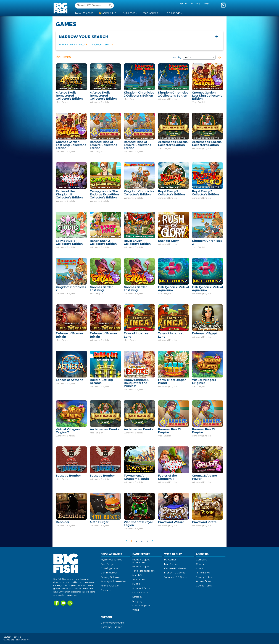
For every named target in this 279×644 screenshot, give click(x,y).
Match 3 (137, 575)
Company (195, 3)
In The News (203, 573)
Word (136, 610)
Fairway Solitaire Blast (113, 581)
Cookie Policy (204, 586)
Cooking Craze (109, 568)
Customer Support (112, 627)
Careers (201, 564)
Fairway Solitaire (110, 577)
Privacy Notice (204, 577)
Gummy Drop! (109, 573)
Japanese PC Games (176, 577)
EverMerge (107, 564)
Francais (17, 637)
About (199, 568)
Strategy (137, 597)
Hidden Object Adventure (141, 561)
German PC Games (175, 568)
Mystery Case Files (111, 560)
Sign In (183, 3)
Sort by (194, 57)
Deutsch (7, 637)
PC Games (170, 560)
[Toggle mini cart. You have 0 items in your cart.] (223, 5)
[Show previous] (127, 541)
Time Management (143, 571)
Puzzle (136, 584)
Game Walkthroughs (113, 623)
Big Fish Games (61, 8)
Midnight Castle (110, 586)
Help (206, 3)
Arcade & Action (142, 588)
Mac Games (171, 564)
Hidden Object (141, 567)
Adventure (139, 580)
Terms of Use (203, 581)
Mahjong (137, 601)
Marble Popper (141, 606)
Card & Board (140, 593)
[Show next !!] (152, 541)
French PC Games (175, 573)
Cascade (106, 590)
